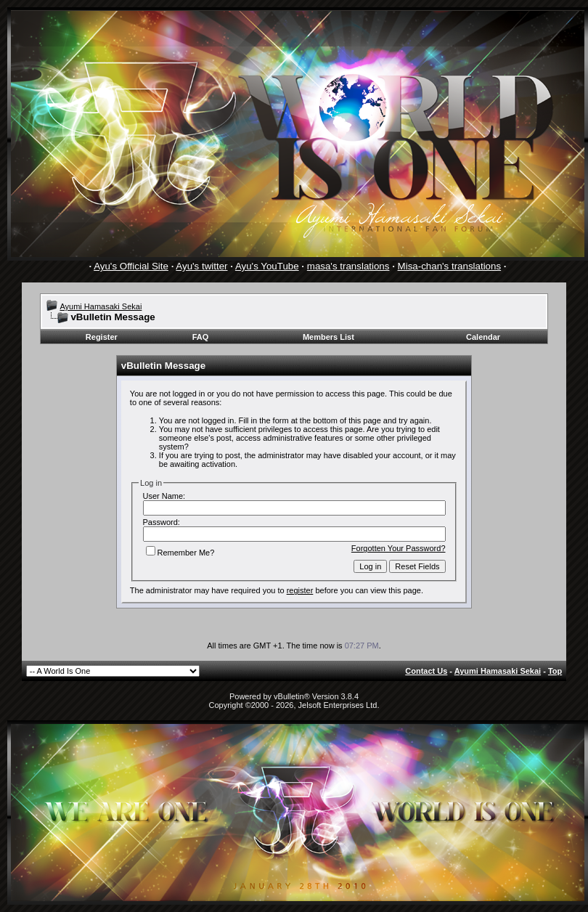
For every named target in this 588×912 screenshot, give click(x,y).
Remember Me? (180, 553)
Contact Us (426, 671)
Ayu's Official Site (131, 266)
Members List (328, 337)
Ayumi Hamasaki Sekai (101, 306)
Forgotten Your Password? (399, 548)
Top (555, 671)
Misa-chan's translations (450, 266)
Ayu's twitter (201, 266)
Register (102, 337)
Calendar (483, 337)
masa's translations (348, 266)
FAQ (201, 337)
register (300, 590)
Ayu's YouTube (267, 266)
